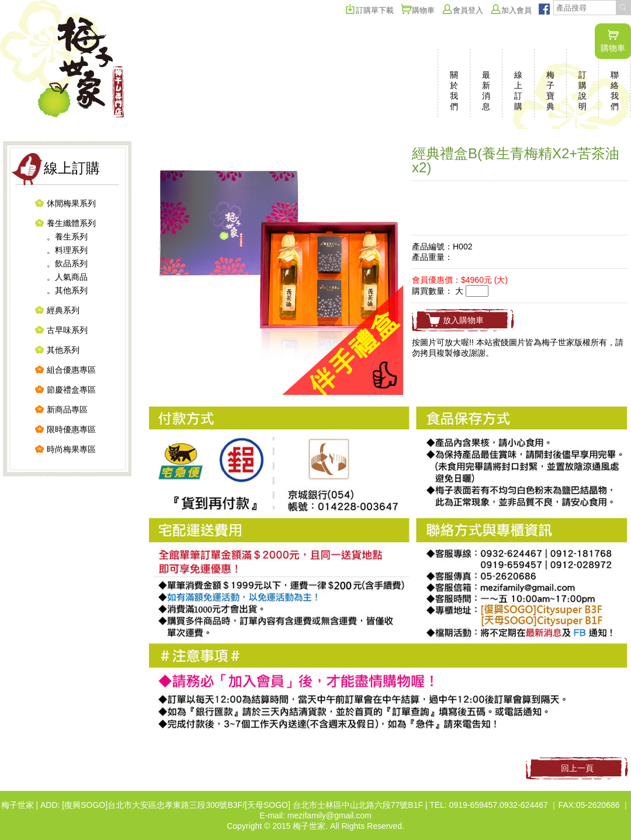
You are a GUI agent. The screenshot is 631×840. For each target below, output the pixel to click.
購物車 (613, 41)
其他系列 (63, 350)
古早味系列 (67, 330)
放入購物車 (463, 320)
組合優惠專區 (71, 370)
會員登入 (462, 10)
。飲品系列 (67, 263)
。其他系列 (67, 290)
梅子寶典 (550, 91)
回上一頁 (577, 768)
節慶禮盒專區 (71, 390)
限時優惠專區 (71, 429)
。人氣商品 (67, 277)
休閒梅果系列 (71, 203)
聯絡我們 (615, 91)
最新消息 (486, 91)
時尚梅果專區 (71, 449)
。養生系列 (67, 237)
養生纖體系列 (71, 223)
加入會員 (511, 10)
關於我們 (454, 91)
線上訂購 (518, 91)
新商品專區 (67, 409)
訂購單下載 (369, 10)
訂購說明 (583, 91)
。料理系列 (67, 250)
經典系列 (63, 310)
